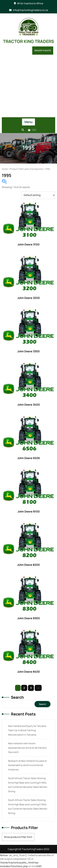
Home (5, 169)
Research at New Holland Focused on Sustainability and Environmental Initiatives (28, 765)
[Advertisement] (28, 87)
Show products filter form (18, 837)
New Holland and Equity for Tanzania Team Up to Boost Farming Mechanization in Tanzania (27, 730)
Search (17, 697)
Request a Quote (43, 50)
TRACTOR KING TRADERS (28, 41)
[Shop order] (38, 195)
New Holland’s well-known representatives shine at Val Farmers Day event (27, 748)
